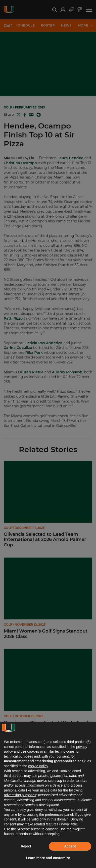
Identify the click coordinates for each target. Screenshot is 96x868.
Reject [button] (26, 846)
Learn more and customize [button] (48, 858)
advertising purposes (20, 795)
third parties (13, 776)
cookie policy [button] (38, 766)
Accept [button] (70, 846)
